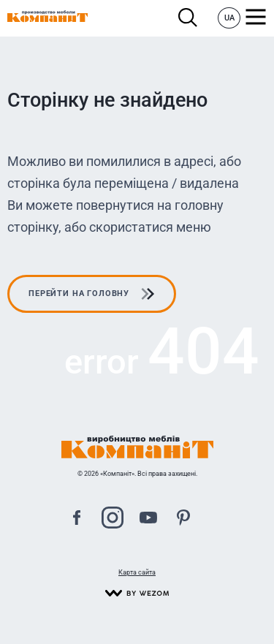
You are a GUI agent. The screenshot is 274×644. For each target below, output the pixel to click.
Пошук (188, 18)
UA (229, 18)
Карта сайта (137, 572)
